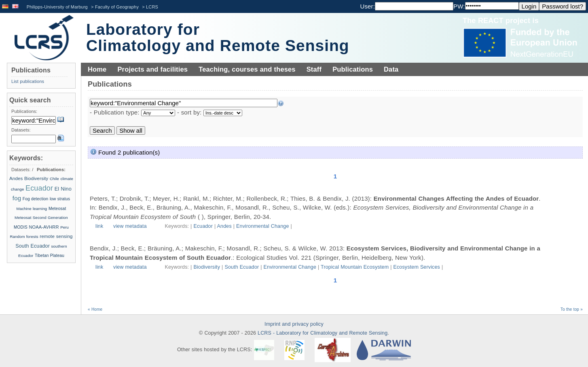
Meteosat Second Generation (41, 217)
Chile (54, 179)
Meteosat (57, 209)
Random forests (24, 237)
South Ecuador (242, 267)
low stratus (60, 199)
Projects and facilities (152, 69)
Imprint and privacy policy (294, 324)
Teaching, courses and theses (247, 69)
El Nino (63, 189)
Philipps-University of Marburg (57, 7)
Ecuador (203, 226)
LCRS (152, 7)
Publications (353, 69)
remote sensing (56, 236)
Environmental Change (262, 226)
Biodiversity (207, 267)
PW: (459, 6)
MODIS (21, 227)
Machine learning (32, 209)
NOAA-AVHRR (44, 227)
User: (367, 6)
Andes (224, 226)
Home (97, 69)
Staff (314, 69)
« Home (95, 309)
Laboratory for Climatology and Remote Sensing (218, 37)
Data (391, 69)
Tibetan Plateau (50, 256)
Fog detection (36, 199)
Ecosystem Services (417, 267)
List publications (28, 81)
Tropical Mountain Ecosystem (355, 267)
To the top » (572, 309)
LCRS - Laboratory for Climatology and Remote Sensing (323, 333)
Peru (65, 227)
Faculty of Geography (117, 7)
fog (17, 198)
